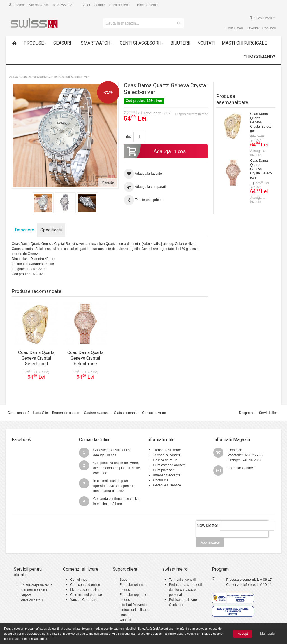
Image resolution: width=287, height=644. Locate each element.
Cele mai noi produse (86, 595)
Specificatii (51, 230)
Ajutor (86, 5)
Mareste (107, 182)
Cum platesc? (164, 470)
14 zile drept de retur (36, 585)
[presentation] (232, 540)
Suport (26, 595)
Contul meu (234, 28)
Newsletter (207, 525)
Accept (243, 634)
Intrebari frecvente (167, 475)
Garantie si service (167, 485)
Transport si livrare (167, 450)
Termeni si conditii (167, 455)
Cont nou (269, 28)
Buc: (129, 137)
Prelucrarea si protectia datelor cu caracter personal (186, 590)
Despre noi (247, 413)
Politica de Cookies (149, 634)
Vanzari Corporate (84, 600)
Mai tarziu (267, 634)
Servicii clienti (119, 5)
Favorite (253, 28)
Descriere (25, 230)
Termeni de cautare (66, 413)
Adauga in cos (155, 151)
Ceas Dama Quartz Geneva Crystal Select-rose (261, 169)
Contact (100, 5)
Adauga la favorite (258, 153)
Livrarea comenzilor (85, 590)
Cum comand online (85, 585)
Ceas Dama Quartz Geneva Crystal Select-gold (261, 122)
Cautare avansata (97, 413)
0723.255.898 (62, 5)
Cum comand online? (169, 465)
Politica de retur (165, 460)
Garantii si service (34, 590)
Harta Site (40, 413)
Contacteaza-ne (154, 413)
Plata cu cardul (32, 600)
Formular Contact (241, 468)
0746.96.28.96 (37, 5)
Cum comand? (18, 413)
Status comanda (126, 413)
